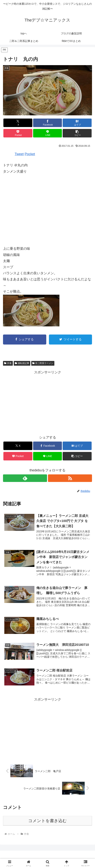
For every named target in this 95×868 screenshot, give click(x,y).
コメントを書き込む (47, 821)
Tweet (19, 154)
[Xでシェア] (18, 123)
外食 (8, 363)
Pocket (30, 154)
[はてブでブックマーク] (77, 123)
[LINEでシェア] (48, 133)
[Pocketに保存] (18, 133)
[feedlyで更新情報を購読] (25, 478)
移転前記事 (22, 363)
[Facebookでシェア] (48, 123)
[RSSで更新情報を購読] (70, 478)
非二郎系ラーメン (43, 363)
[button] (77, 133)
